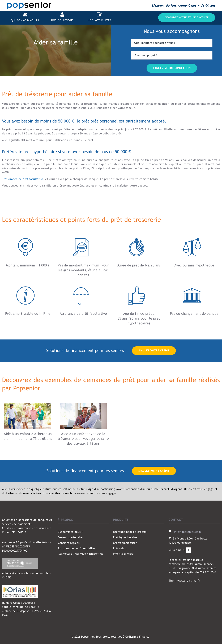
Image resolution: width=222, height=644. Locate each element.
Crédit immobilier (125, 543)
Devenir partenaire (70, 537)
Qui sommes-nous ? (70, 532)
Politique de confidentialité (76, 548)
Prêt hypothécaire (125, 537)
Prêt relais (120, 548)
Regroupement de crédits (130, 532)
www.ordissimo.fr (188, 581)
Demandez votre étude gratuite (187, 17)
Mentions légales (69, 543)
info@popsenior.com (187, 532)
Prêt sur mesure (123, 554)
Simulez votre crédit (154, 350)
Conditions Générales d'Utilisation (80, 554)
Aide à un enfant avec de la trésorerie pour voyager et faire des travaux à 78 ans (83, 439)
